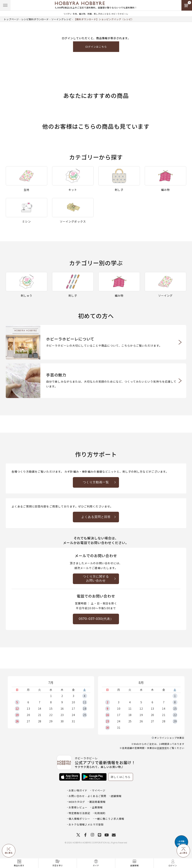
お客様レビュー (78, 807)
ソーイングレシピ (61, 19)
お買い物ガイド (78, 790)
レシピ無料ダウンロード (35, 19)
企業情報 (97, 807)
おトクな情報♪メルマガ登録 (86, 824)
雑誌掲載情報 (97, 802)
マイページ (99, 790)
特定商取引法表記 (79, 813)
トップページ (11, 19)
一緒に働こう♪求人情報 (109, 819)
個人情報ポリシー (79, 819)
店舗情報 (162, 748)
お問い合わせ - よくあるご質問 (87, 796)
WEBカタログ (77, 802)
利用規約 (100, 813)
